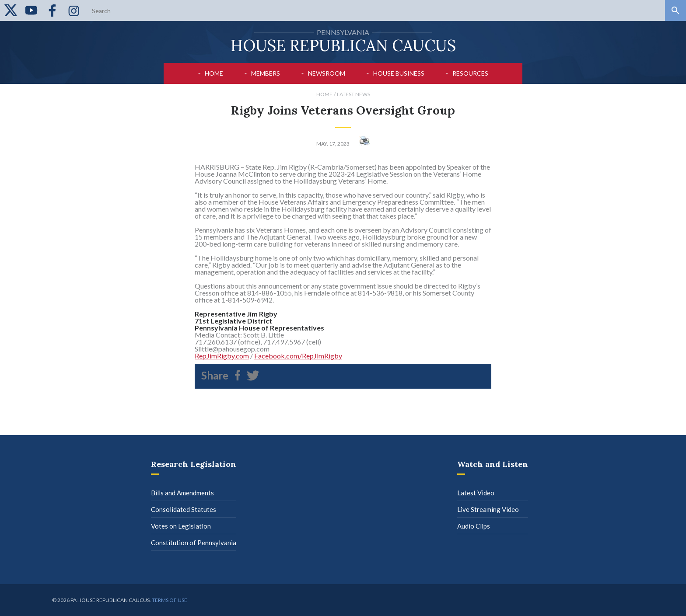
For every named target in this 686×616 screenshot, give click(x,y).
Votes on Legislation (181, 526)
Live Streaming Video (488, 509)
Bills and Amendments (182, 493)
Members (266, 73)
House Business (399, 73)
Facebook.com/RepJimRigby (298, 356)
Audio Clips (474, 526)
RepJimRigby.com (222, 356)
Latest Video (476, 493)
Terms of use (170, 600)
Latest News (353, 94)
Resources (470, 73)
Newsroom (327, 73)
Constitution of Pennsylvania (194, 543)
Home (214, 73)
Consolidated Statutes (184, 509)
